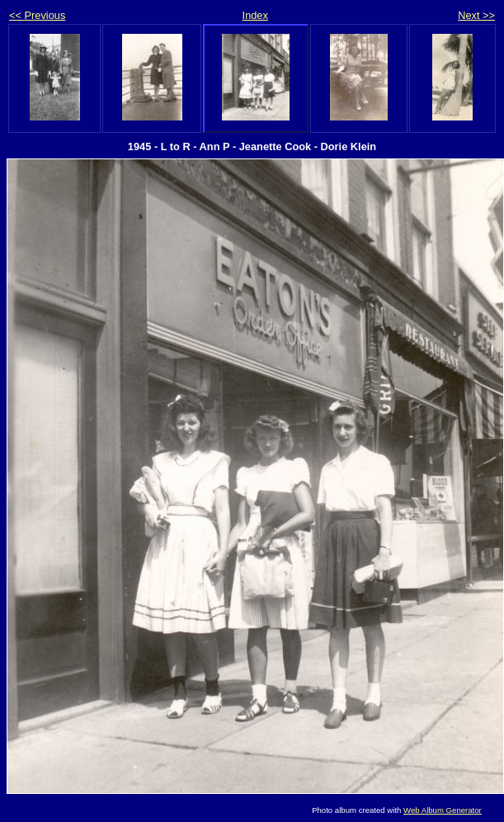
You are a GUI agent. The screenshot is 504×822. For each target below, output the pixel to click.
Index (255, 15)
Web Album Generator (443, 810)
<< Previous (37, 15)
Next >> (476, 15)
